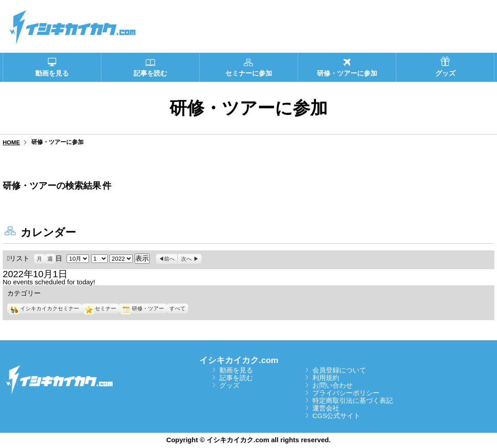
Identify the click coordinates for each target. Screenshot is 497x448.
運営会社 (326, 408)
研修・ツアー (143, 309)
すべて (177, 309)
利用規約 (326, 378)
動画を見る (236, 370)
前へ (169, 259)
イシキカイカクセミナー (44, 309)
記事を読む (236, 378)
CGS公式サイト (337, 416)
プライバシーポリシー (346, 393)
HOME (11, 142)
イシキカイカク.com (239, 360)
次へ (186, 259)
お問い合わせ (333, 385)
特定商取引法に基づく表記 (353, 400)
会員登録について (339, 370)
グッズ (230, 385)
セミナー (100, 309)
